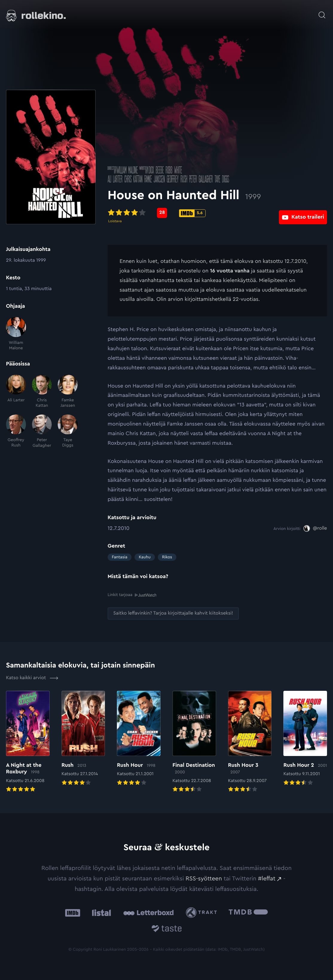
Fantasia (120, 557)
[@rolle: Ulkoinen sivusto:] (315, 528)
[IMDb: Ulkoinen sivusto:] (73, 912)
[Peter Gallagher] (42, 431)
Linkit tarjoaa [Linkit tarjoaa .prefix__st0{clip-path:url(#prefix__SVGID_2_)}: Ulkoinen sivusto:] (132, 595)
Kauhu (145, 557)
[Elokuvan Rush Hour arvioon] (139, 739)
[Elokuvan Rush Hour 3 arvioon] (250, 742)
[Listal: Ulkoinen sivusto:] (100, 912)
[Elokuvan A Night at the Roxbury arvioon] (28, 742)
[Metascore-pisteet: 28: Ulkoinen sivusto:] (162, 213)
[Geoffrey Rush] (16, 431)
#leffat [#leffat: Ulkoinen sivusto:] (267, 878)
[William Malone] (16, 334)
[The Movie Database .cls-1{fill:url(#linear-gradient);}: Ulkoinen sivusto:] (248, 912)
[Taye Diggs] (68, 431)
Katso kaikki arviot (32, 678)
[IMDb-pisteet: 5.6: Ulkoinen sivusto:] (192, 213)
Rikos (167, 557)
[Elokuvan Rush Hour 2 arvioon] (305, 739)
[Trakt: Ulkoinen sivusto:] (203, 912)
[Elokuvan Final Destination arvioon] (194, 742)
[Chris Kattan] (42, 392)
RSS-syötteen (204, 878)
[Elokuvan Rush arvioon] (83, 739)
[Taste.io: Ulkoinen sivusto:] (167, 929)
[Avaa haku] (322, 12)
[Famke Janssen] (68, 392)
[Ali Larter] (16, 392)
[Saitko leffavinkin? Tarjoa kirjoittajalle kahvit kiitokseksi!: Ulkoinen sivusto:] (173, 613)
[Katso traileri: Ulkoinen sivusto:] (303, 213)
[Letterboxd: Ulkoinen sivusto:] (148, 912)
